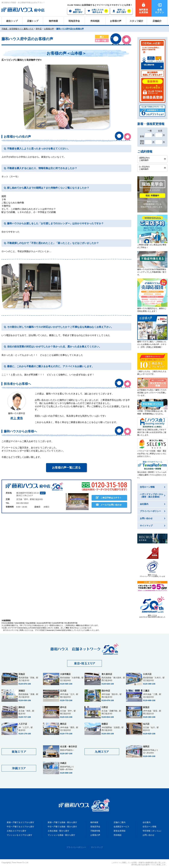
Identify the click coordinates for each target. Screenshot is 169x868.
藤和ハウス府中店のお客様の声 (70, 29)
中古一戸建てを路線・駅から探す (62, 827)
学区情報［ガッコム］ (152, 831)
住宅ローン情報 (149, 827)
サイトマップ (97, 847)
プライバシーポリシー (76, 847)
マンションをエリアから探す (20, 835)
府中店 (39, 29)
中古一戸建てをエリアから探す (21, 827)
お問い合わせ (148, 835)
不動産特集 (95, 831)
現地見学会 (95, 827)
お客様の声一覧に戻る (66, 468)
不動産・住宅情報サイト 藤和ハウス (18, 29)
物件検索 (94, 822)
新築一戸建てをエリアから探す (21, 822)
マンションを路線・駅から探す (61, 835)
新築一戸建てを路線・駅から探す (62, 822)
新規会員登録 (120, 831)
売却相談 (118, 835)
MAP (43, 493)
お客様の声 (49, 29)
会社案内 (147, 822)
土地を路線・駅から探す (58, 831)
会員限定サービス (121, 827)
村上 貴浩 (17, 418)
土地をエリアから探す (17, 831)
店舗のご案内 (120, 822)
